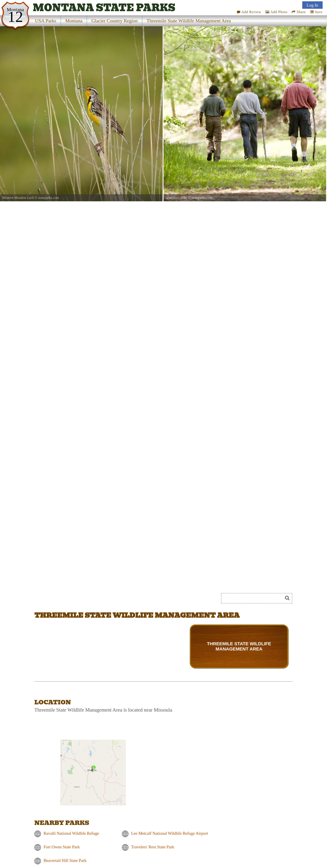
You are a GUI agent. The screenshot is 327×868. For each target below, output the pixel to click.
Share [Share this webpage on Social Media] (299, 12)
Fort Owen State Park (62, 847)
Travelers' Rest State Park (153, 847)
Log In (312, 5)
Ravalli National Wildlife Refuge (71, 833)
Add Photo (276, 12)
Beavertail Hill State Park (65, 860)
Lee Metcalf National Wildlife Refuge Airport (170, 833)
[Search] (254, 598)
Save (316, 12)
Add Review (249, 12)
